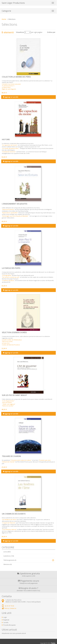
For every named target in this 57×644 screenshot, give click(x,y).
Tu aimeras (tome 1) (8, 86)
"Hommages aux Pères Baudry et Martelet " (15, 216)
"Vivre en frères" (7, 402)
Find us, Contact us (10, 608)
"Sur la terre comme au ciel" (11, 277)
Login (5, 617)
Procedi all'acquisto (9, 625)
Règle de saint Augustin (9, 89)
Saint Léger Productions (13, 3)
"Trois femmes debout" (9, 529)
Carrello (6, 623)
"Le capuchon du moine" (10, 145)
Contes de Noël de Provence (11, 345)
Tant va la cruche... (8, 341)
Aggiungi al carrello (10, 97)
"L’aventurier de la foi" (9, 152)
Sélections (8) (8, 564)
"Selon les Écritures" (8, 209)
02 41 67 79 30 (9, 606)
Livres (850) (7, 552)
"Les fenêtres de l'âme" (9, 519)
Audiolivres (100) (9, 556)
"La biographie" (7, 275)
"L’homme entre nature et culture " (21, 460)
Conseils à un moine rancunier (11, 84)
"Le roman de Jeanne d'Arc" (10, 148)
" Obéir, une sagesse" (9, 404)
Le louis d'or (6, 343)
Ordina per (51, 32)
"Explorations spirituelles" (10, 213)
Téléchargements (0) (10, 560)
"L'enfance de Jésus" (8, 280)
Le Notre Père (6, 87)
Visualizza (20, 32)
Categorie (6, 11)
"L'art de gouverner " (8, 401)
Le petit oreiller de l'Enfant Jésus (12, 340)
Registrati (6, 620)
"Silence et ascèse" (8, 406)
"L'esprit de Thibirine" (9, 523)
